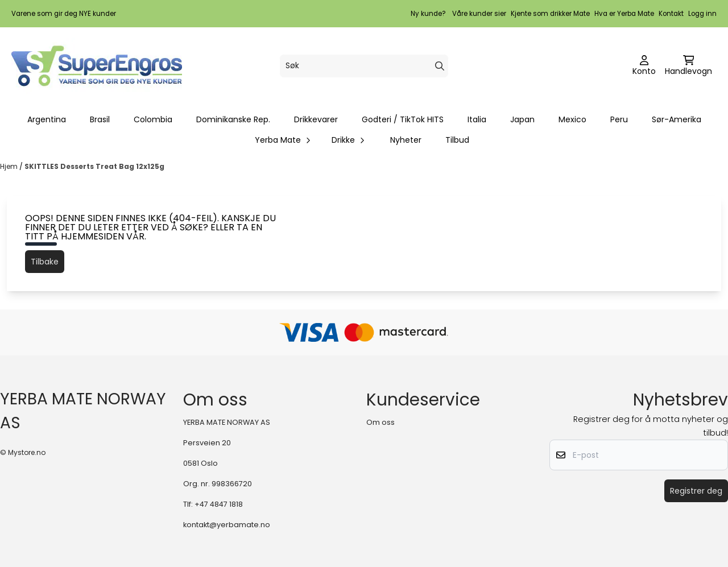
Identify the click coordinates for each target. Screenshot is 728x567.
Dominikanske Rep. (233, 119)
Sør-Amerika (677, 119)
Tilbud (457, 140)
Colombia (153, 119)
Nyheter (406, 140)
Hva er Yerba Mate (624, 14)
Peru (619, 119)
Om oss (380, 422)
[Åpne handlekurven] (688, 66)
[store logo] (97, 66)
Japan (522, 119)
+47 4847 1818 (219, 504)
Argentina (47, 119)
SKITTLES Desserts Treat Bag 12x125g (94, 166)
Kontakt (671, 14)
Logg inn (702, 14)
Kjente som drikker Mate (550, 14)
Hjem (10, 166)
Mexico (572, 119)
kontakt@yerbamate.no (227, 525)
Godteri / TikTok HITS (403, 119)
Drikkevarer (316, 119)
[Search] (440, 66)
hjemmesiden (92, 236)
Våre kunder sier (479, 14)
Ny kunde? (428, 14)
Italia (477, 119)
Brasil (100, 119)
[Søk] (364, 66)
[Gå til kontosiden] (644, 66)
